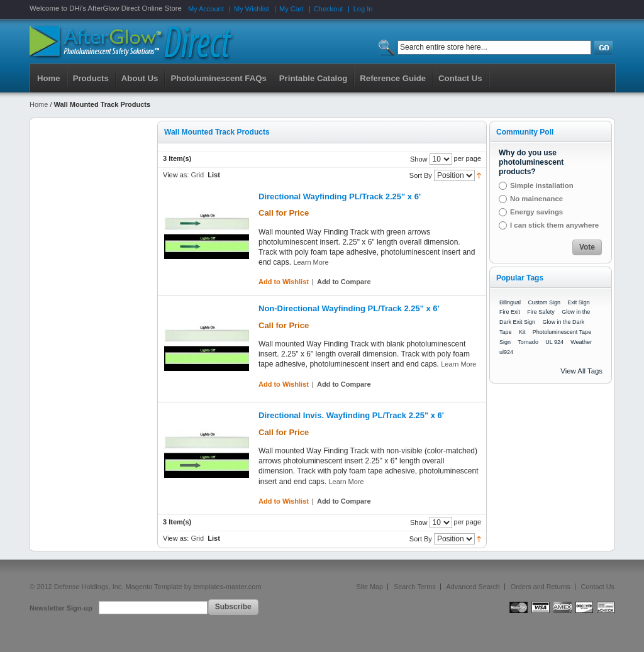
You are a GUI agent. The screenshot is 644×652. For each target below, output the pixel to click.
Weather (581, 342)
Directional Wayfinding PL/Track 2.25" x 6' (340, 196)
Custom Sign (544, 302)
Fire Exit (510, 312)
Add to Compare (344, 282)
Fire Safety (541, 312)
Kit (522, 332)
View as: (176, 175)
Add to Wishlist (284, 282)
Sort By (421, 175)
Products (91, 78)
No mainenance (536, 199)
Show (419, 159)
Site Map (370, 587)
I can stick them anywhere (554, 225)
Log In (363, 9)
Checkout (328, 9)
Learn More (311, 262)
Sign (505, 342)
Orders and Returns (541, 587)
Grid (197, 175)
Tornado (528, 342)
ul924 (506, 352)
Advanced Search (473, 587)
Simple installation (542, 185)
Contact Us (598, 587)
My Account (206, 9)
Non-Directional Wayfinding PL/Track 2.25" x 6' (349, 308)
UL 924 (554, 342)
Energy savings (536, 212)
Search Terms (414, 587)
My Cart (291, 9)
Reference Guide (393, 78)
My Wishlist (252, 9)
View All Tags (581, 371)
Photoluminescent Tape (562, 332)
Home (49, 78)
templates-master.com (227, 587)
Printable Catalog (313, 78)
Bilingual (510, 302)
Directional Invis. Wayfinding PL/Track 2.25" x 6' (351, 415)
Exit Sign (579, 302)
